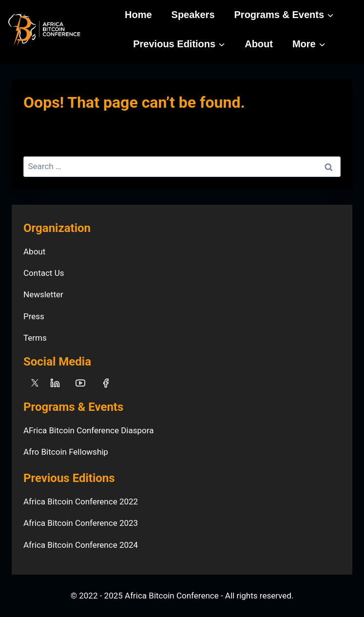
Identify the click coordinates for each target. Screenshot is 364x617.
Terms (35, 338)
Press (34, 316)
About (259, 44)
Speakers (193, 15)
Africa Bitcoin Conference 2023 (81, 523)
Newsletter (43, 294)
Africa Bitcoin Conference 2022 (81, 501)
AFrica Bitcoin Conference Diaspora (88, 430)
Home (138, 15)
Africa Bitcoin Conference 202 (78, 545)
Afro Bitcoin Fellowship (66, 452)
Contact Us (44, 273)
